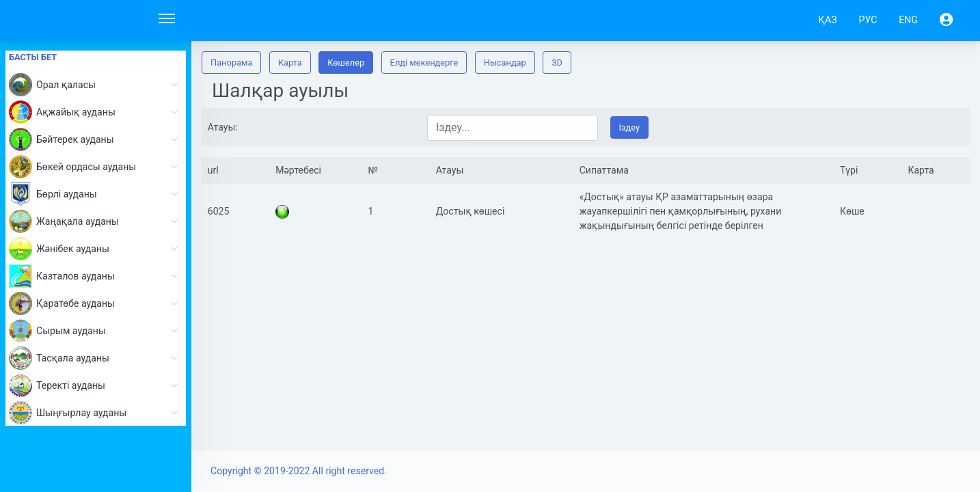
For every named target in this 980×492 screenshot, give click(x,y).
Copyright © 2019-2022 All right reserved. (299, 471)
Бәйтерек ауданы (97, 139)
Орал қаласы (97, 85)
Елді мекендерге (424, 63)
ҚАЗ (827, 20)
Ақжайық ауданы (97, 112)
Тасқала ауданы (97, 358)
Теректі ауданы (97, 385)
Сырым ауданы (97, 331)
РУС (868, 20)
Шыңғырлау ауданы (97, 413)
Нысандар (505, 63)
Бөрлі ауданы (97, 194)
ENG (908, 20)
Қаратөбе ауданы (97, 303)
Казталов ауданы (97, 276)
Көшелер (346, 63)
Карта (290, 63)
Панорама (231, 63)
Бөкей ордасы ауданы (97, 167)
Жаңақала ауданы (97, 221)
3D (557, 63)
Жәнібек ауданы (97, 249)
